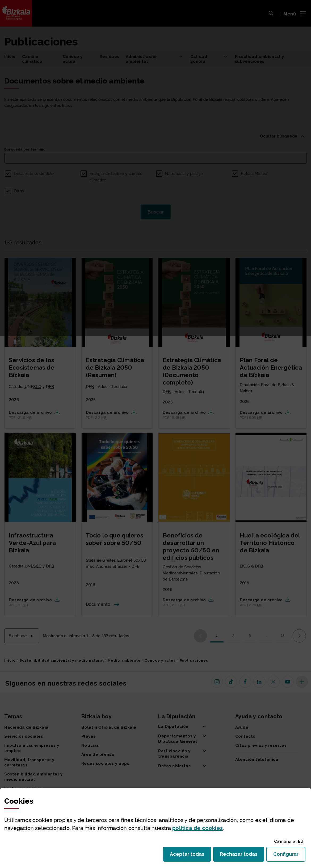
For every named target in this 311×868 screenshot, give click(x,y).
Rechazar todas (242, 856)
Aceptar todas (190, 856)
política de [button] (197, 828)
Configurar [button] (289, 856)
